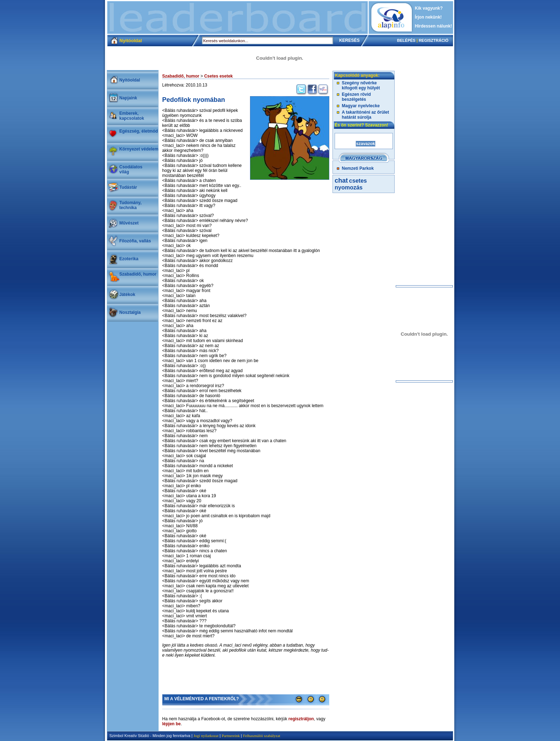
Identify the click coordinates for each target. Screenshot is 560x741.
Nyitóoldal (130, 80)
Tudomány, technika (130, 205)
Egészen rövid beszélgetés (356, 97)
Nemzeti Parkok (358, 168)
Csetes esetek (219, 76)
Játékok (127, 295)
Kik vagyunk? (429, 8)
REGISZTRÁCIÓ (433, 40)
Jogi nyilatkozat (206, 736)
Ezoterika (129, 259)
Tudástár (128, 187)
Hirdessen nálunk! (434, 26)
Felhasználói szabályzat (261, 736)
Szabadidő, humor (138, 274)
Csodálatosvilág (131, 169)
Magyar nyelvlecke (361, 106)
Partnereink (231, 736)
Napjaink (128, 98)
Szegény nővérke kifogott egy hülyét (361, 85)
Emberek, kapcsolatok (132, 116)
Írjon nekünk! (428, 17)
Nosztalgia (130, 312)
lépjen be (171, 724)
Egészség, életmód (139, 131)
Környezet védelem (139, 149)
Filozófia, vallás (135, 241)
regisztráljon (301, 719)
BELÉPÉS (406, 40)
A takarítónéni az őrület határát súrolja (365, 115)
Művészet (129, 223)
